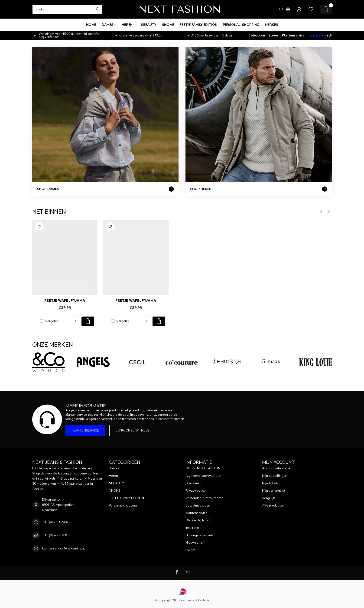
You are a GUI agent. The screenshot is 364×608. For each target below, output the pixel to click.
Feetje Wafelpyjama (65, 301)
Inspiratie (192, 528)
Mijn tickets (270, 483)
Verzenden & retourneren (204, 498)
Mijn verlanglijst (274, 491)
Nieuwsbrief (194, 543)
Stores (273, 36)
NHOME (168, 25)
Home (91, 25)
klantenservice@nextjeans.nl (63, 548)
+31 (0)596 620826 (56, 522)
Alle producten (273, 505)
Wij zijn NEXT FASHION (203, 468)
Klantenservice (293, 36)
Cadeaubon (257, 36)
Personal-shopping (241, 25)
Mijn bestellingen (275, 476)
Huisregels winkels (200, 535)
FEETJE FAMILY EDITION (198, 25)
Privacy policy (195, 491)
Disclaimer (193, 483)
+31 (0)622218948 (56, 535)
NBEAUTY (149, 25)
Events (190, 550)
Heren (127, 25)
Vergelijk (52, 321)
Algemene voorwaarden (203, 476)
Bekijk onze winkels (132, 430)
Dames (107, 25)
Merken (271, 25)
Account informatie (276, 468)
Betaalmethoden (198, 505)
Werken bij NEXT (198, 520)
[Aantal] (76, 321)
